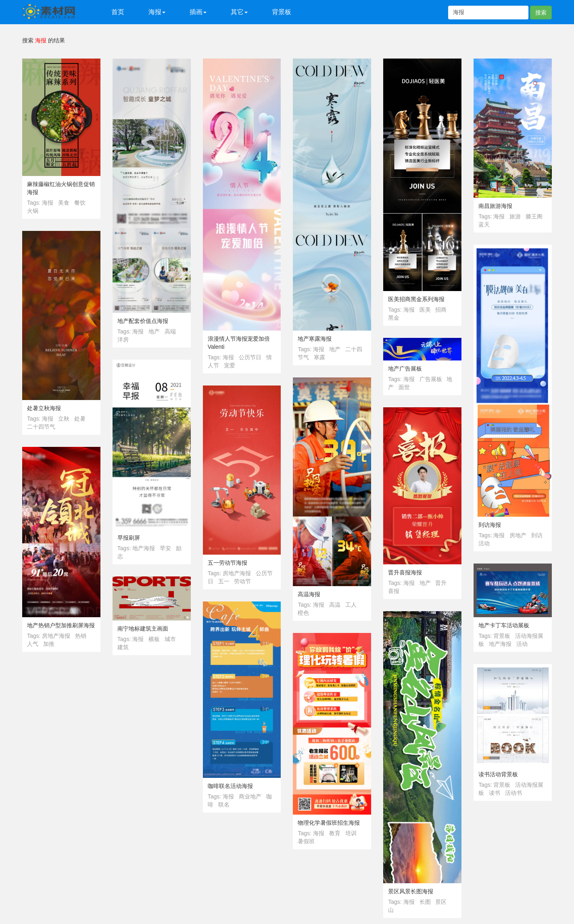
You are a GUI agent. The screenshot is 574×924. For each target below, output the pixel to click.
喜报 (394, 591)
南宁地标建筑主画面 (143, 629)
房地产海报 (237, 573)
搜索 (541, 13)
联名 (224, 805)
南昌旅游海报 (495, 206)
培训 (351, 833)
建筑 (123, 647)
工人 (351, 605)
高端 (170, 331)
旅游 (515, 216)
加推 (49, 644)
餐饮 (80, 203)
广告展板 (431, 379)
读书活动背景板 (498, 774)
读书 (495, 793)
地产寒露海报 (315, 339)
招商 (441, 310)
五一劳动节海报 (228, 563)
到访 (537, 535)
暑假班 (306, 841)
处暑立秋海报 (44, 408)
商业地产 (250, 796)
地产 (154, 331)
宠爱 (230, 365)
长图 (425, 902)
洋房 (123, 339)
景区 (441, 902)
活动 (484, 543)
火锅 (33, 211)
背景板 (282, 12)
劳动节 (242, 581)
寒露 (319, 357)
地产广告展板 (405, 369)
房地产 (518, 535)
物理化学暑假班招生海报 (329, 823)
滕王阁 (534, 216)
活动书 (513, 793)
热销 (81, 636)
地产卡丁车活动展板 (504, 625)
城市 (170, 639)
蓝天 (484, 224)
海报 (48, 203)
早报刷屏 (129, 538)
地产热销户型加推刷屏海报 (61, 625)
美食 (64, 203)
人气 (33, 644)
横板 (154, 639)
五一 (224, 581)
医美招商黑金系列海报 (416, 299)
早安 (165, 548)
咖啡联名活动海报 (230, 786)
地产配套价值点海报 (143, 321)
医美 (425, 310)
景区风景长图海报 (411, 891)
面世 (404, 387)
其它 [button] (239, 12)
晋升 (441, 583)
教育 (335, 833)
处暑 (80, 419)
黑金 (394, 318)
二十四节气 (41, 427)
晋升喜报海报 (405, 572)
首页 (118, 12)
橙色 (303, 613)
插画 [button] (198, 12)
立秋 (64, 419)
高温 (335, 605)
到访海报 (490, 525)
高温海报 (309, 594)
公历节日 (250, 357)
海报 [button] (157, 12)
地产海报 (144, 548)
